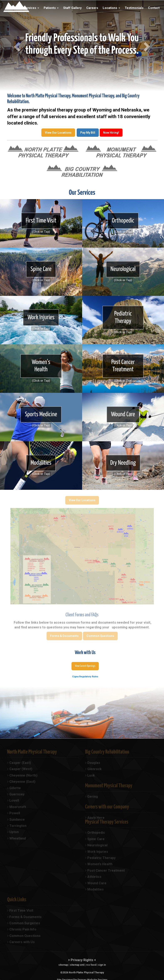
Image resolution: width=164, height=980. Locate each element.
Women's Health (41, 366)
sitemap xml (77, 965)
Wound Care (123, 414)
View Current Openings (85, 666)
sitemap (63, 965)
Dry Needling (123, 463)
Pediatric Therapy (123, 318)
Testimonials (134, 8)
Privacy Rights (82, 960)
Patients (51, 8)
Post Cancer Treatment (123, 366)
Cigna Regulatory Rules (85, 677)
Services (31, 8)
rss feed (91, 965)
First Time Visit (41, 220)
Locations (111, 8)
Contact (154, 8)
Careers (92, 8)
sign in (102, 965)
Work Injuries (41, 317)
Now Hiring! (111, 133)
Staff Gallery (72, 8)
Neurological (123, 269)
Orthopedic (123, 220)
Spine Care (41, 269)
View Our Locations (58, 133)
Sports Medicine (41, 414)
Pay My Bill (88, 133)
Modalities (41, 463)
